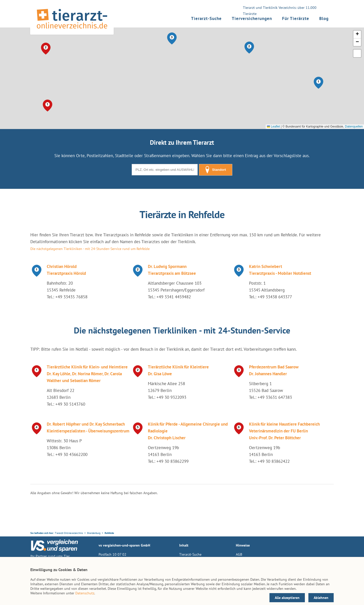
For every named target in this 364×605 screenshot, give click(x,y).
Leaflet (273, 127)
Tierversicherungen (252, 18)
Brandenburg (94, 533)
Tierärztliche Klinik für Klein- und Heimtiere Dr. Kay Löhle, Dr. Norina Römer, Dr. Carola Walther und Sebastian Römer (87, 374)
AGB (239, 554)
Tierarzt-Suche (206, 18)
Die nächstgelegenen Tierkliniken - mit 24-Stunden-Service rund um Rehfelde (90, 249)
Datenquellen (354, 127)
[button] (318, 83)
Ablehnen (321, 598)
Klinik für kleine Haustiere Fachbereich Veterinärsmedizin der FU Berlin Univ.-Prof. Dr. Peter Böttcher (284, 431)
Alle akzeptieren (287, 598)
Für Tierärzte (296, 18)
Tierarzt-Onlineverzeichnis (69, 533)
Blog (324, 18)
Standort (216, 170)
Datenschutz (85, 593)
